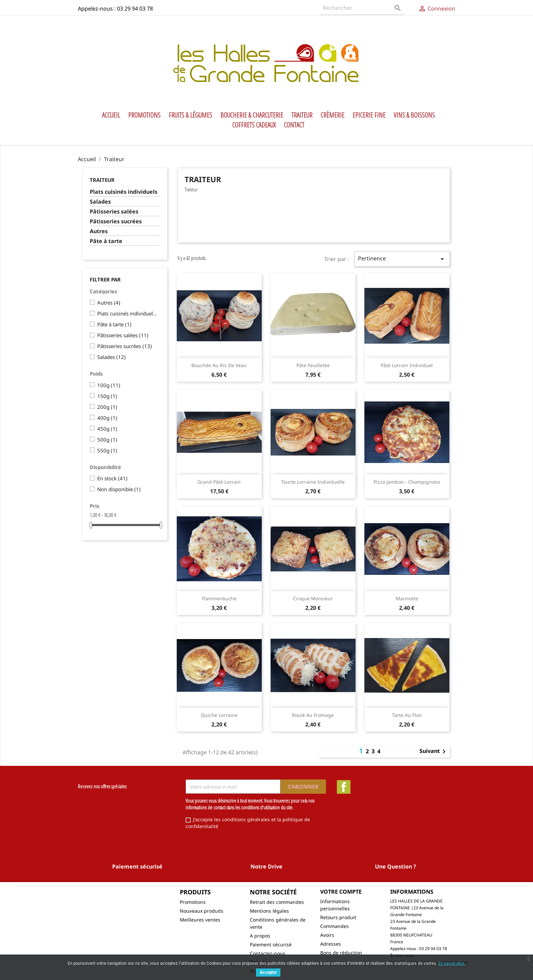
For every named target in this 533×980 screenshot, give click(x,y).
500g (107, 440)
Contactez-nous (268, 953)
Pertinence (402, 259)
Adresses (331, 944)
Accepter (268, 973)
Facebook (344, 787)
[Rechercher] (362, 8)
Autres (99, 231)
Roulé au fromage (313, 715)
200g (107, 407)
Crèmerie (332, 115)
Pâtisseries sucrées (116, 221)
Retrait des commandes (277, 902)
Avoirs (327, 935)
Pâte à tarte (106, 241)
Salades (100, 202)
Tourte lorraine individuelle (313, 482)
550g (107, 450)
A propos (260, 936)
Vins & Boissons (414, 115)
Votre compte (341, 892)
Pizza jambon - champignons (407, 482)
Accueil (111, 115)
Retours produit (338, 917)
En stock (112, 478)
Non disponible (119, 489)
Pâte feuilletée (313, 365)
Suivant (434, 752)
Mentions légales (269, 911)
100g (109, 385)
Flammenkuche (219, 598)
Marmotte (407, 598)
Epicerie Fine (369, 115)
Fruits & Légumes (190, 115)
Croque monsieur (313, 598)
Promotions (144, 115)
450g (107, 429)
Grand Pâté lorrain (219, 482)
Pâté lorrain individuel (407, 365)
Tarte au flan (407, 715)
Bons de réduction (341, 953)
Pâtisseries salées (114, 212)
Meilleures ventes (200, 920)
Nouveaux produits (202, 911)
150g (107, 396)
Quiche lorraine (219, 715)
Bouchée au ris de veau (219, 365)
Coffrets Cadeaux (254, 125)
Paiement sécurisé (271, 944)
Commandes (334, 926)
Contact (294, 125)
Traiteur (302, 115)
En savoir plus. (452, 963)
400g (107, 418)
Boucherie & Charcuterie (252, 115)
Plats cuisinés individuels (124, 192)
